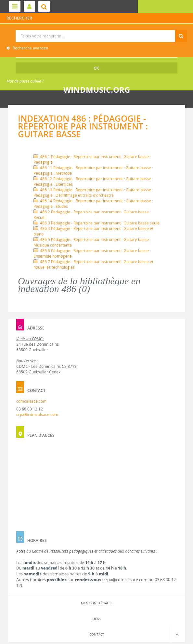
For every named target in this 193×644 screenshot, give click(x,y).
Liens (97, 619)
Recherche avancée (30, 48)
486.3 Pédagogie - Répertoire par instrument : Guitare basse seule (96, 223)
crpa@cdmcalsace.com (37, 415)
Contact (97, 634)
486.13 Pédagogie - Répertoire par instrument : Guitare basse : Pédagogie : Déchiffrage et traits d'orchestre (93, 193)
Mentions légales (96, 603)
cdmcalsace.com (31, 401)
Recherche (97, 30)
